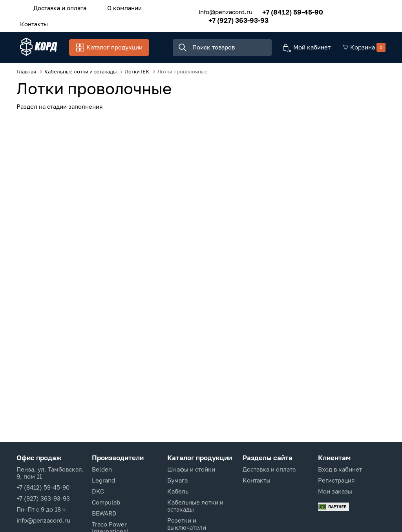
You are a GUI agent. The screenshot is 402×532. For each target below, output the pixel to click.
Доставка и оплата (58, 7)
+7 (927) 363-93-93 (233, 19)
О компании (119, 7)
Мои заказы (335, 491)
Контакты (32, 22)
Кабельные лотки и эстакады (195, 506)
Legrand (103, 480)
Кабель (178, 491)
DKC (98, 491)
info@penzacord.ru (220, 11)
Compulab (106, 502)
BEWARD (104, 513)
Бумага (177, 480)
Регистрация (336, 480)
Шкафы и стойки (191, 469)
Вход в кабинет (340, 469)
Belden (102, 469)
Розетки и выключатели (187, 524)
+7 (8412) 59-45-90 (288, 11)
